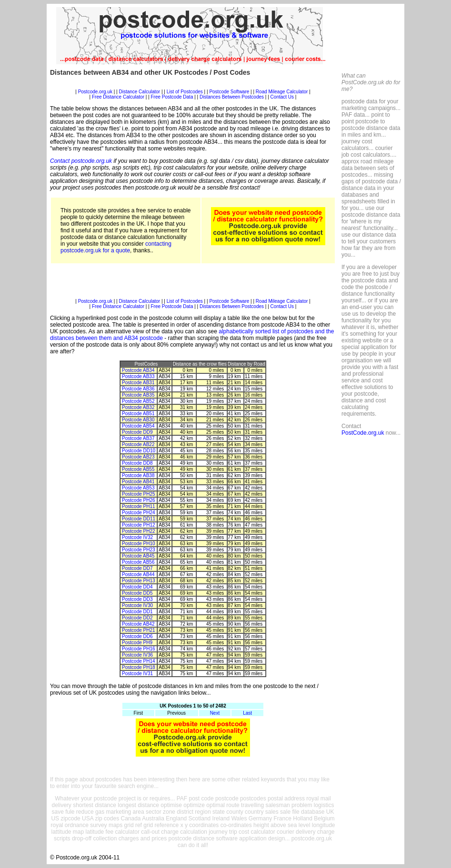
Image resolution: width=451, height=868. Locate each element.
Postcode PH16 (139, 649)
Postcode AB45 (138, 556)
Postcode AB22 (138, 444)
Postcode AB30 (138, 420)
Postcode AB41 (138, 482)
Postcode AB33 (138, 376)
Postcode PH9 (137, 643)
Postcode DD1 (137, 612)
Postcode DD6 (137, 636)
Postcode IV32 (137, 537)
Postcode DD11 (139, 519)
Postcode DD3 (137, 599)
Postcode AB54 (138, 426)
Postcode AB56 (138, 562)
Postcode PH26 (139, 500)
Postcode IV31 (137, 673)
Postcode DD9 (137, 432)
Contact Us (283, 97)
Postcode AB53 (138, 488)
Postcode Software (229, 92)
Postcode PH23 (139, 550)
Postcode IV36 (137, 655)
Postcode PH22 (139, 531)
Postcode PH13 (139, 581)
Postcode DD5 (137, 593)
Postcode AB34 (138, 370)
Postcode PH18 (139, 667)
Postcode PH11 (139, 506)
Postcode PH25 (139, 494)
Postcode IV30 (137, 605)
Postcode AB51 (138, 414)
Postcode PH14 (139, 661)
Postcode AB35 (138, 395)
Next (215, 713)
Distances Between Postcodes (232, 97)
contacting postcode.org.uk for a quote (116, 247)
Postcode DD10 (139, 451)
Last (247, 713)
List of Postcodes (185, 92)
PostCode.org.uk (363, 433)
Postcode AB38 (138, 475)
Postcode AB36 (138, 389)
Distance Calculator (139, 92)
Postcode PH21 (139, 630)
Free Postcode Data (172, 97)
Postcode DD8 (137, 463)
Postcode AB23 (138, 457)
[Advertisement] (193, 85)
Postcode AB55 (138, 469)
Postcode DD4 (137, 587)
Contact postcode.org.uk (81, 161)
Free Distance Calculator (118, 97)
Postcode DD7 (137, 568)
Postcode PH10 (139, 544)
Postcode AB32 (138, 407)
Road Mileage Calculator (282, 92)
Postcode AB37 (138, 438)
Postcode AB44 (138, 574)
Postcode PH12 (139, 525)
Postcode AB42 (138, 624)
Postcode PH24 (139, 513)
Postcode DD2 (137, 618)
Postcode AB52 (138, 401)
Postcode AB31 (138, 383)
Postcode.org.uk (95, 92)
